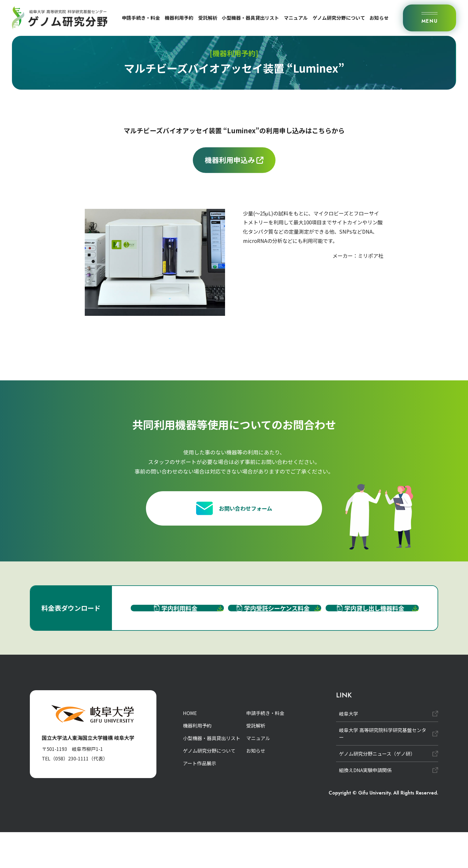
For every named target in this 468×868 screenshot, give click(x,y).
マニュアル (296, 18)
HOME (190, 749)
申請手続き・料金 (141, 18)
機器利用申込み (234, 160)
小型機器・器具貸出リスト (250, 18)
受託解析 (208, 18)
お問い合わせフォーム (234, 514)
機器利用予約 (179, 18)
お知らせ (379, 18)
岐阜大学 (349, 749)
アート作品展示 (200, 799)
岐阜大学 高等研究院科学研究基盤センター (383, 769)
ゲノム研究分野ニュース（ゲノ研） (377, 789)
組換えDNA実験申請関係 (365, 806)
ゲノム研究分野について (339, 18)
